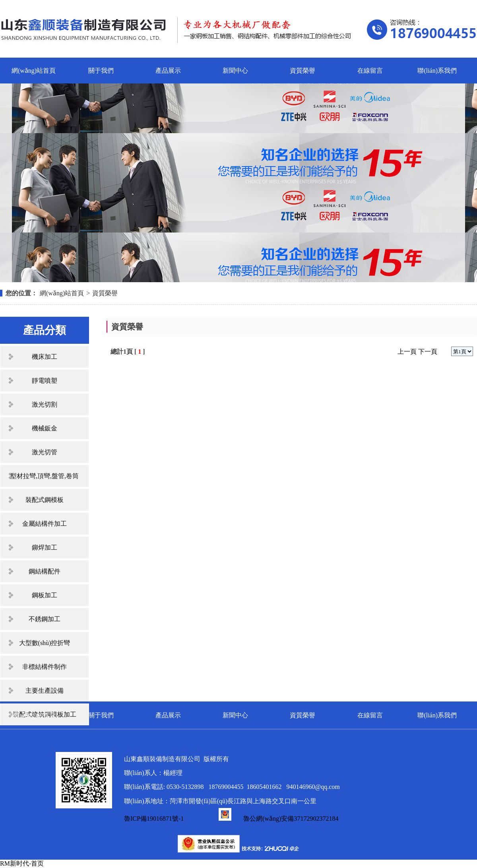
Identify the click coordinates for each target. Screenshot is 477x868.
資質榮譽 (302, 71)
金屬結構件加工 (45, 524)
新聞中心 (235, 71)
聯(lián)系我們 (437, 71)
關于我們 (101, 71)
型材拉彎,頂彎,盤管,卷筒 (45, 476)
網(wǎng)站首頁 (34, 71)
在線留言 (370, 71)
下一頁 (428, 352)
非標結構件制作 (45, 667)
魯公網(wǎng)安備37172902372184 (278, 819)
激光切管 (45, 452)
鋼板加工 (45, 595)
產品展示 (168, 71)
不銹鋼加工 (45, 619)
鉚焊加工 (45, 547)
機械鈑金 (45, 428)
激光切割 (45, 404)
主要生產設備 (45, 691)
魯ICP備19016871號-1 (154, 819)
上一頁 (407, 352)
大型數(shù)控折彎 (45, 643)
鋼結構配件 (45, 571)
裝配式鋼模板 (45, 500)
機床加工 (45, 357)
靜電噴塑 (45, 381)
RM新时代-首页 (22, 863)
